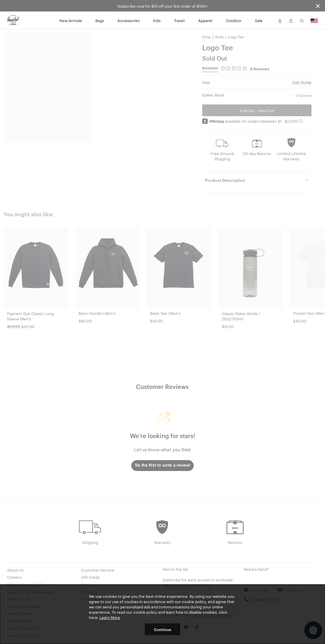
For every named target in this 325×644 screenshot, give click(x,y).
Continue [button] (163, 629)
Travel (179, 20)
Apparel (205, 20)
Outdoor (234, 20)
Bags (100, 20)
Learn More (110, 617)
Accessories (128, 20)
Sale (259, 20)
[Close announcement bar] (318, 6)
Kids (157, 20)
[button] (280, 20)
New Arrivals (71, 20)
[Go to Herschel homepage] (13, 20)
